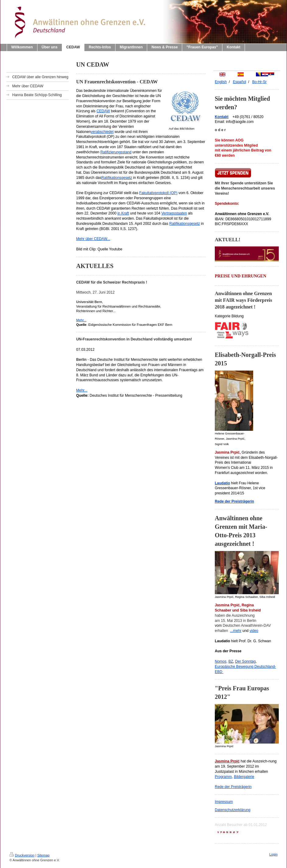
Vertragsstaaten (174, 213)
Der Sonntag (245, 661)
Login (273, 854)
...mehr (236, 631)
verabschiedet (102, 132)
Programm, (224, 777)
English (221, 82)
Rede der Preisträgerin (233, 787)
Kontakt (222, 117)
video (254, 631)
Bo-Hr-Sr (259, 82)
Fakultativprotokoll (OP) (158, 193)
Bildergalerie (244, 777)
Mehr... (81, 320)
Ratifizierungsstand (116, 152)
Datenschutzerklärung (233, 810)
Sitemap (43, 855)
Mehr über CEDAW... (93, 239)
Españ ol (239, 82)
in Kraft (123, 213)
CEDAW (103, 111)
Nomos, (221, 661)
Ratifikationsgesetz (117, 178)
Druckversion (22, 855)
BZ (231, 661)
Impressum (224, 802)
